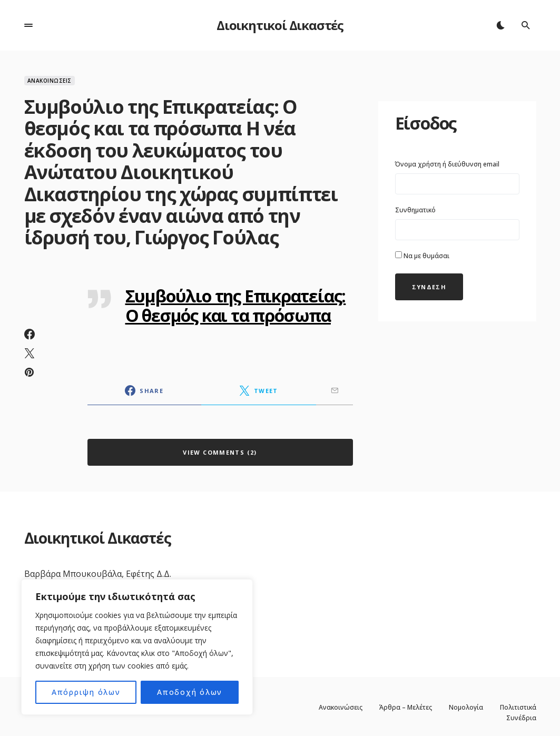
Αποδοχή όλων (190, 692)
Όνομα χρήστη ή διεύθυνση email (447, 164)
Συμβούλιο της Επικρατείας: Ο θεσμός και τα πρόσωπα (236, 306)
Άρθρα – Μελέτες (406, 708)
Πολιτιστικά (518, 708)
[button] (28, 25)
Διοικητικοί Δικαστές (280, 25)
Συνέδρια (521, 718)
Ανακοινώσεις (50, 81)
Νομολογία (466, 708)
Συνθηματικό (415, 210)
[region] (137, 647)
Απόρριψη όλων (86, 692)
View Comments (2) (220, 452)
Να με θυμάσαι (422, 256)
